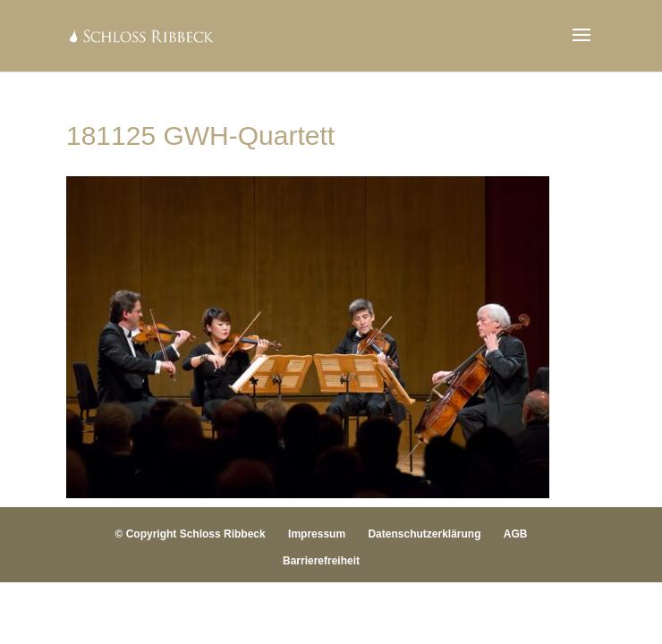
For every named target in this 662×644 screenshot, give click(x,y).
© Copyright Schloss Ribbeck (191, 534)
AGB (516, 534)
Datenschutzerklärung (424, 534)
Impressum (317, 534)
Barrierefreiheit (321, 561)
